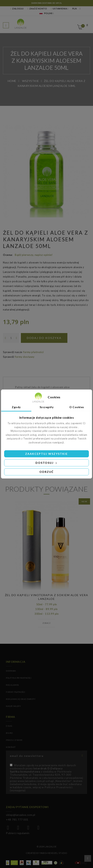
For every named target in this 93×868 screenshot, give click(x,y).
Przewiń (88, 858)
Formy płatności (16, 692)
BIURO (9, 733)
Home (12, 81)
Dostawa (11, 671)
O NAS (9, 726)
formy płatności (33, 352)
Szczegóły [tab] (47, 407)
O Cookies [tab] (77, 407)
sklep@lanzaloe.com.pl (21, 815)
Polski (46, 13)
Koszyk (82, 26)
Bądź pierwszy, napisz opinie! (34, 255)
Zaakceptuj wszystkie (46, 454)
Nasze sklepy (13, 706)
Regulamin (12, 685)
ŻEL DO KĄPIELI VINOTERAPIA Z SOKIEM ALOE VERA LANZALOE (47, 597)
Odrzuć (46, 472)
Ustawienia (59, 9)
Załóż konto (37, 9)
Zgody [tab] (16, 407)
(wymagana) (46, 778)
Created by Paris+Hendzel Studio (46, 853)
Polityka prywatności (19, 678)
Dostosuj (46, 463)
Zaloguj (17, 9)
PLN (75, 9)
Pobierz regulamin (18, 833)
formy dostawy (25, 357)
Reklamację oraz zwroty (21, 699)
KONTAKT (11, 747)
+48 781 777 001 (17, 819)
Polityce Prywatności (58, 787)
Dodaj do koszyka (44, 338)
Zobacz (46, 623)
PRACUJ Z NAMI (14, 740)
